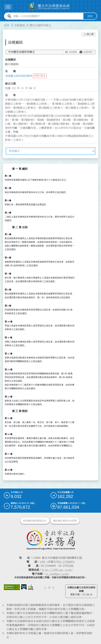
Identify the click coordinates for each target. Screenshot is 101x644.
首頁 (7, 25)
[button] (88, 34)
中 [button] (49, 588)
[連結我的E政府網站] (24, 587)
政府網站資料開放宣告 (35, 521)
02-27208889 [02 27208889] (66, 562)
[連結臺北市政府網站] (31, 587)
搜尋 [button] (90, 16)
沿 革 (10, 95)
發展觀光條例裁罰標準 (19, 76)
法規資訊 (19, 25)
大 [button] (53, 588)
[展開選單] (8, 7)
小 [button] (45, 588)
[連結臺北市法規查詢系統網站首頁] (49, 6)
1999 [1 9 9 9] (43, 562)
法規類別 (10, 60)
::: (2, 23)
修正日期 (10, 84)
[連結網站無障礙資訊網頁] (12, 587)
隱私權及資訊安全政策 (65, 521)
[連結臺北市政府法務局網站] (51, 540)
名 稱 (10, 71)
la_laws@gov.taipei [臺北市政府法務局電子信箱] (57, 574)
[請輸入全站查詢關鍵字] (48, 16)
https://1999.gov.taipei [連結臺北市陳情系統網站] (57, 570)
